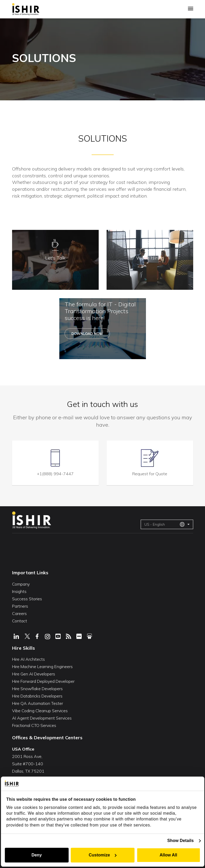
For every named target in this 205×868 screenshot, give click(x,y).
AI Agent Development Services (42, 717)
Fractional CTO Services (34, 725)
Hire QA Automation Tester (38, 703)
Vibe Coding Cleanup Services (40, 710)
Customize (103, 855)
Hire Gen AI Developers (34, 673)
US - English (165, 524)
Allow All (169, 855)
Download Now (87, 334)
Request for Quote (150, 473)
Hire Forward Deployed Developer (43, 681)
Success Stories (27, 598)
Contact (20, 620)
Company (21, 583)
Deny (36, 855)
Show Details (181, 841)
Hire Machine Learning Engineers (42, 666)
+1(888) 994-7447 (55, 473)
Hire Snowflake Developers (37, 688)
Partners (20, 605)
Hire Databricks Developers (37, 695)
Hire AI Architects (28, 659)
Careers (19, 613)
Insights (19, 591)
